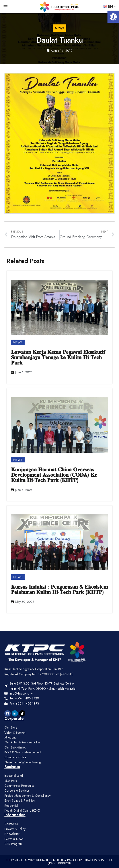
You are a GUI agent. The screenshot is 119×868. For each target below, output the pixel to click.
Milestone (10, 737)
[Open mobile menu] (6, 7)
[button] (113, 17)
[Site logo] (59, 6)
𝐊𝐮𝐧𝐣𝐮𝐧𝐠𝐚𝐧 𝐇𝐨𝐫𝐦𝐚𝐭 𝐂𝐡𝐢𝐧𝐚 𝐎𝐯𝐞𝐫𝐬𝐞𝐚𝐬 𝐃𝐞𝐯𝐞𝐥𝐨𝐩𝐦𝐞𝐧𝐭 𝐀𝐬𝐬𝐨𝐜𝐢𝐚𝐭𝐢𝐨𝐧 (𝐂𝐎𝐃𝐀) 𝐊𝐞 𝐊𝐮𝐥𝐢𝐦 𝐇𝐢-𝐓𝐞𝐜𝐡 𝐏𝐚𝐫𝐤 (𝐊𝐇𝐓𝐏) (54, 475)
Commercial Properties (19, 786)
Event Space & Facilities (20, 800)
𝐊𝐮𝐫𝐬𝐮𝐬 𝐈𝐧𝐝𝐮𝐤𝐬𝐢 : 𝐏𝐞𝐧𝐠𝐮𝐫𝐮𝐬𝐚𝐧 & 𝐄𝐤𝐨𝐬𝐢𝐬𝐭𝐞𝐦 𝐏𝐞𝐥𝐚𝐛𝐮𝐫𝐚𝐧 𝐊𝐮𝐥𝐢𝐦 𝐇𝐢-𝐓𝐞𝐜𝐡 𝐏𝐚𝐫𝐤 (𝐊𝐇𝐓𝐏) (59, 589)
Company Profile (15, 757)
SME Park (11, 781)
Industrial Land (14, 776)
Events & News (14, 839)
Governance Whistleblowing (23, 762)
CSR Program (14, 844)
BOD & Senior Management (23, 752)
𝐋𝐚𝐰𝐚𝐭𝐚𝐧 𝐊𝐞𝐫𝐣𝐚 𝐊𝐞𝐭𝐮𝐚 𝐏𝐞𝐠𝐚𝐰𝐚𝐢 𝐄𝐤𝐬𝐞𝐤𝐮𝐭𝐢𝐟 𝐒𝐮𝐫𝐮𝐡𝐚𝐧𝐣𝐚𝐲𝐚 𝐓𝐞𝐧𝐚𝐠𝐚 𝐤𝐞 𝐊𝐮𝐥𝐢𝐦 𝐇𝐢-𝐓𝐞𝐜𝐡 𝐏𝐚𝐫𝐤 (58, 357)
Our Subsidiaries (15, 747)
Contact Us (11, 824)
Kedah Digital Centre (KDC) (22, 810)
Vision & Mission (15, 733)
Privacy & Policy (15, 829)
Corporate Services (17, 790)
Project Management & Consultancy (27, 796)
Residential (11, 806)
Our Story (11, 727)
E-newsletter (12, 834)
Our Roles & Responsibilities (22, 742)
